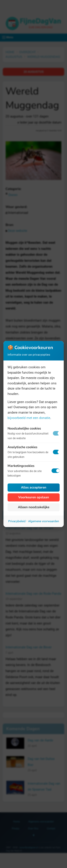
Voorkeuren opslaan (34, 497)
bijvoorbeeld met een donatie (29, 418)
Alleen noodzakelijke (34, 507)
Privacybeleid (17, 521)
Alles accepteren (34, 487)
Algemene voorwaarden (44, 521)
